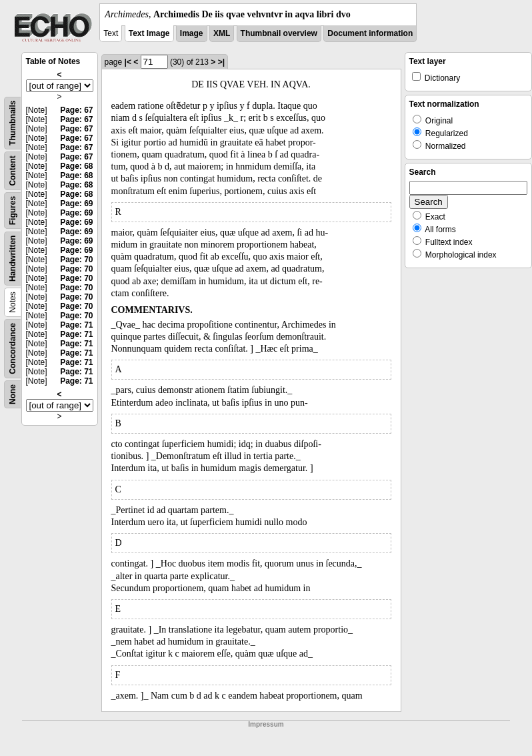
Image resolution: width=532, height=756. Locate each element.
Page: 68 (76, 166)
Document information (370, 33)
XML (222, 33)
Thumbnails (13, 123)
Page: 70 (76, 260)
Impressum (266, 724)
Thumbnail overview (279, 33)
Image (192, 33)
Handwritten (13, 259)
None (13, 394)
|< (128, 62)
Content (13, 170)
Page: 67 (76, 110)
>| (221, 62)
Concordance (13, 349)
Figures (13, 211)
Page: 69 (76, 204)
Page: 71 (76, 325)
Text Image (149, 33)
